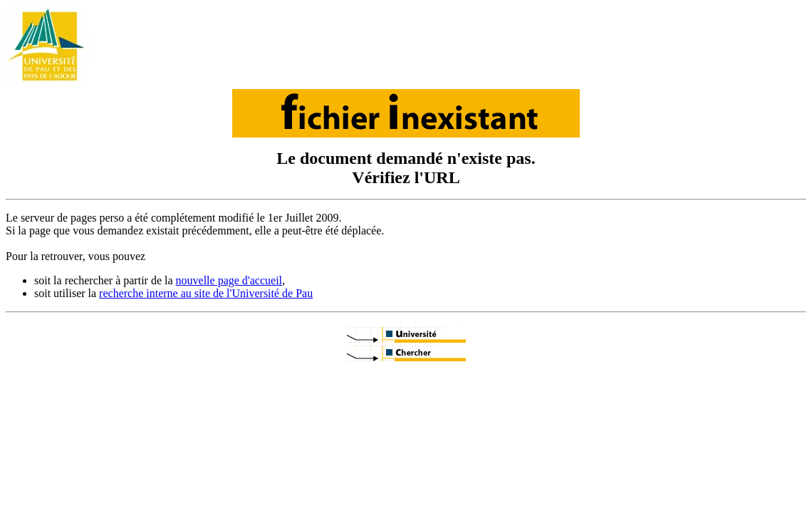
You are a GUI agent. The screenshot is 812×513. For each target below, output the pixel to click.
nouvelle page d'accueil (229, 280)
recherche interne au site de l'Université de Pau (206, 293)
